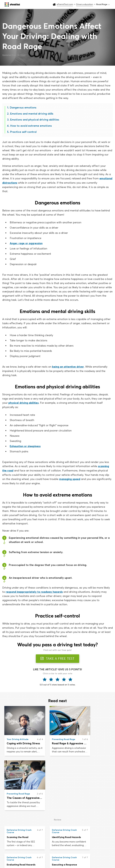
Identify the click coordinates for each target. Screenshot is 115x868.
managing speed (70, 478)
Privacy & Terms (86, 856)
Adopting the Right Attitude (94, 812)
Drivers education (50, 850)
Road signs (84, 844)
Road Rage (50, 812)
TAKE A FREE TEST (58, 657)
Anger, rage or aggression (26, 243)
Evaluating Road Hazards (94, 784)
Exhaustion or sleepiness (25, 446)
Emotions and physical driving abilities (35, 120)
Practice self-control (23, 132)
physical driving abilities (24, 402)
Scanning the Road (18, 784)
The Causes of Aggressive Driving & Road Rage (94, 745)
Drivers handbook (50, 856)
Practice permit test (51, 844)
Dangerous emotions (23, 107)
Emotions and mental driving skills (32, 114)
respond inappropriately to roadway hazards (34, 591)
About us (83, 850)
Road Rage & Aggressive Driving (57, 745)
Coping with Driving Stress (21, 745)
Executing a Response (19, 812)
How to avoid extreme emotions (31, 126)
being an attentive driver (68, 366)
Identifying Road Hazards (57, 784)
